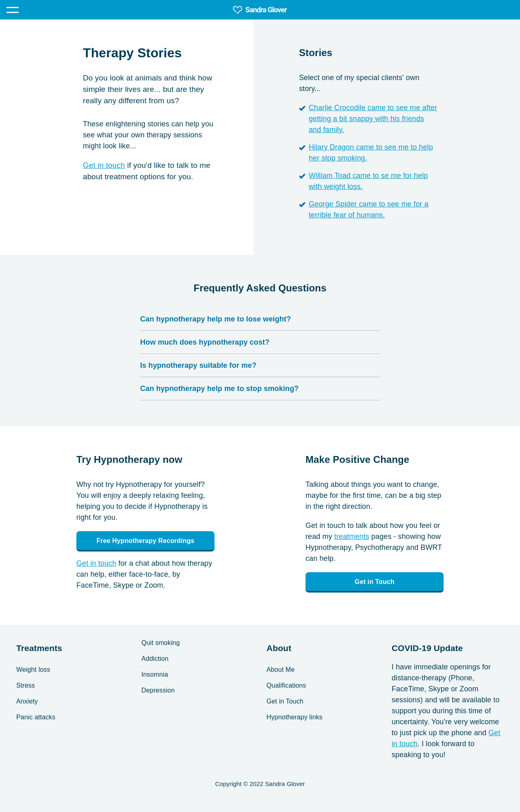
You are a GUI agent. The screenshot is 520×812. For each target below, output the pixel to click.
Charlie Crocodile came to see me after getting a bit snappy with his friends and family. (373, 119)
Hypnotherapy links (295, 717)
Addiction (155, 659)
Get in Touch (375, 582)
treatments (352, 536)
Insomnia (155, 674)
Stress (26, 685)
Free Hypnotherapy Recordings (145, 541)
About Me (281, 670)
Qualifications (286, 685)
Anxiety (27, 701)
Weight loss (33, 670)
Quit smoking (161, 643)
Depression (158, 690)
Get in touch (104, 165)
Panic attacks (36, 717)
